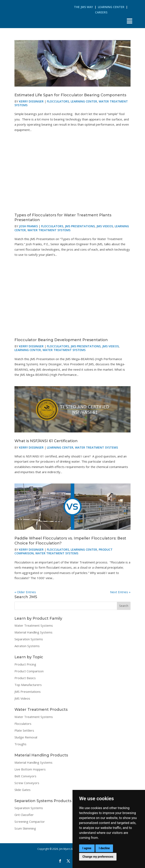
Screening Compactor (30, 822)
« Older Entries (25, 592)
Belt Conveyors (25, 776)
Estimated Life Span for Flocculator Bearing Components (70, 95)
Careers (101, 12)
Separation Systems (29, 639)
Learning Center (111, 7)
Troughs (20, 744)
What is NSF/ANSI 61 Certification (46, 441)
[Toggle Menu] (130, 21)
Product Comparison (29, 671)
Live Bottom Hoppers (30, 769)
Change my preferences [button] (98, 857)
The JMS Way (83, 7)
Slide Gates (23, 790)
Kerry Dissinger (31, 101)
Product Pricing (25, 664)
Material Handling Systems (33, 632)
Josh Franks (28, 226)
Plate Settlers (24, 730)
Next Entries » (120, 592)
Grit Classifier (24, 815)
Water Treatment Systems (49, 230)
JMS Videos (105, 226)
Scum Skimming (25, 828)
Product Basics (25, 678)
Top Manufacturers (28, 685)
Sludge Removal (26, 737)
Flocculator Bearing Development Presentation (61, 340)
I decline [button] (104, 848)
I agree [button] (87, 848)
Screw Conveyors (27, 783)
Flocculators (58, 101)
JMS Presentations (80, 226)
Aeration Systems (27, 646)
